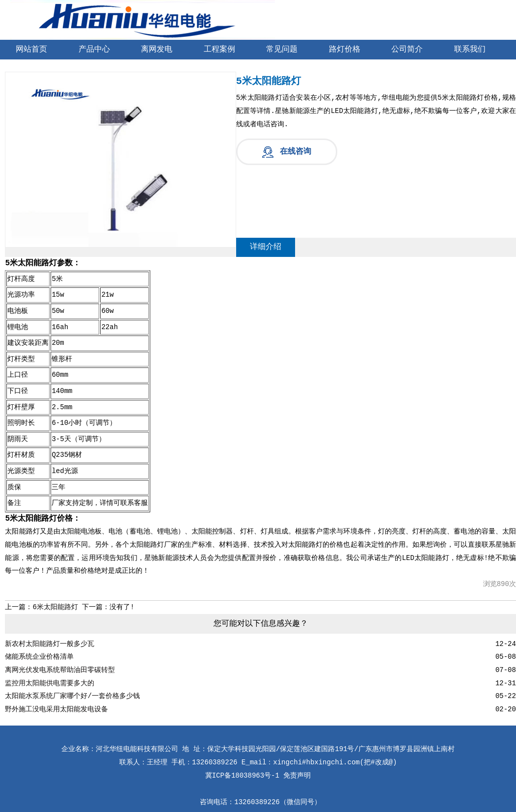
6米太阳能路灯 (55, 607)
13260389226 (257, 802)
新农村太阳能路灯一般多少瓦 (50, 644)
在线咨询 (296, 152)
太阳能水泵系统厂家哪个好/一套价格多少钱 (72, 696)
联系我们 (470, 50)
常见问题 (282, 50)
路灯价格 (345, 50)
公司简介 (407, 50)
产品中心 (94, 50)
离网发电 (157, 50)
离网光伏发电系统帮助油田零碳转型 (60, 670)
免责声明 (297, 776)
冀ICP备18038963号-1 (242, 776)
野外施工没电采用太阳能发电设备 (56, 709)
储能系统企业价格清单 (39, 657)
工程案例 (219, 50)
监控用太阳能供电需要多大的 (50, 683)
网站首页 (31, 50)
